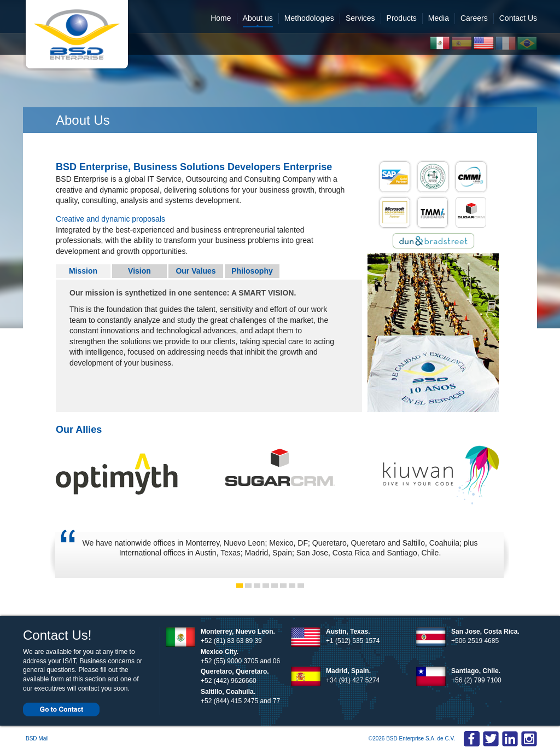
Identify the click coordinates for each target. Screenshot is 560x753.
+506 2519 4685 (475, 641)
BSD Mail (37, 739)
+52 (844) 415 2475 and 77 (240, 701)
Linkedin (529, 739)
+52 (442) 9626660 (229, 681)
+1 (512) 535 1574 (353, 641)
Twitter (491, 739)
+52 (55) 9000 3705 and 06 (240, 661)
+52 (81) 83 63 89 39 (231, 641)
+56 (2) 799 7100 (476, 680)
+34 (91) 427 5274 (353, 680)
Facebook (472, 739)
